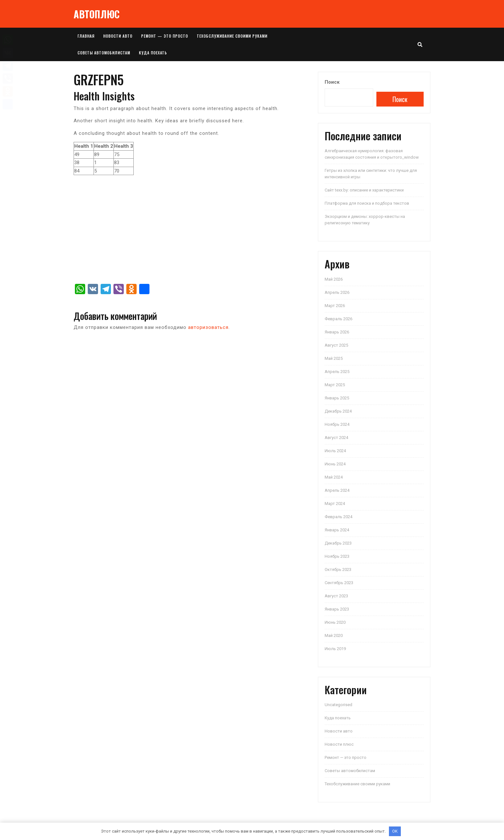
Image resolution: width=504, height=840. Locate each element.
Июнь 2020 (335, 622)
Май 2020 (334, 635)
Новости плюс (339, 744)
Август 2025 (336, 345)
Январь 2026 (337, 332)
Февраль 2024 (338, 517)
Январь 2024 (337, 530)
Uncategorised (338, 705)
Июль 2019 (335, 649)
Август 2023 (336, 596)
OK (395, 831)
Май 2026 (334, 279)
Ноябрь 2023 (337, 556)
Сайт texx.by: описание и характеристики (364, 190)
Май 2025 (334, 358)
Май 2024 (334, 477)
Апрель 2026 (337, 292)
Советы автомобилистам (104, 53)
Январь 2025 (337, 398)
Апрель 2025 (337, 372)
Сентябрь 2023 (339, 583)
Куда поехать (153, 53)
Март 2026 (335, 306)
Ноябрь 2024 (337, 424)
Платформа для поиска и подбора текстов (367, 203)
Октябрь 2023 (338, 569)
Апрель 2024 (337, 490)
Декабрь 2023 (338, 543)
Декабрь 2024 (338, 411)
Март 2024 (335, 504)
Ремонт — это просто (165, 36)
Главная (86, 36)
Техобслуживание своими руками (232, 36)
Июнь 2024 (335, 464)
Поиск (332, 82)
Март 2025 (335, 385)
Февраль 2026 (338, 319)
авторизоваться (208, 327)
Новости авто (118, 36)
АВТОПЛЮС (97, 14)
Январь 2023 (337, 609)
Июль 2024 (335, 451)
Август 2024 (336, 438)
